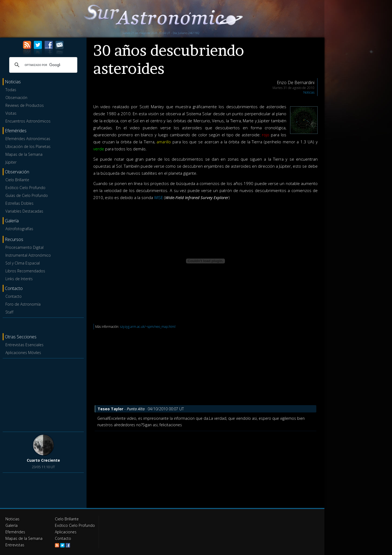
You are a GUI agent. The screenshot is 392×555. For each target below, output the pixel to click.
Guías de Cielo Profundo (27, 195)
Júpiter (11, 162)
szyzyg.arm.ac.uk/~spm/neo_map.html (148, 327)
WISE (159, 197)
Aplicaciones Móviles (23, 353)
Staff (9, 312)
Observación (16, 98)
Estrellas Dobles (19, 203)
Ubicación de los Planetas (28, 146)
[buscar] (42, 65)
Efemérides (15, 532)
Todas (11, 90)
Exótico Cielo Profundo (25, 188)
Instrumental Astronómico (28, 255)
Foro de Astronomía (23, 304)
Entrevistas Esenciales (24, 345)
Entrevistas (15, 545)
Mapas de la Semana (24, 154)
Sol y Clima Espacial (23, 263)
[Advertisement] (43, 394)
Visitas (11, 113)
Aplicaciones (66, 532)
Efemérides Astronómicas (28, 139)
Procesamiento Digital (24, 247)
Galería (11, 525)
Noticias (309, 92)
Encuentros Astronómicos (28, 121)
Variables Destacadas (24, 211)
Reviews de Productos (25, 105)
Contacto (14, 296)
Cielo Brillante (17, 180)
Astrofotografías (19, 229)
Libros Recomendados (25, 271)
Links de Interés (19, 279)
